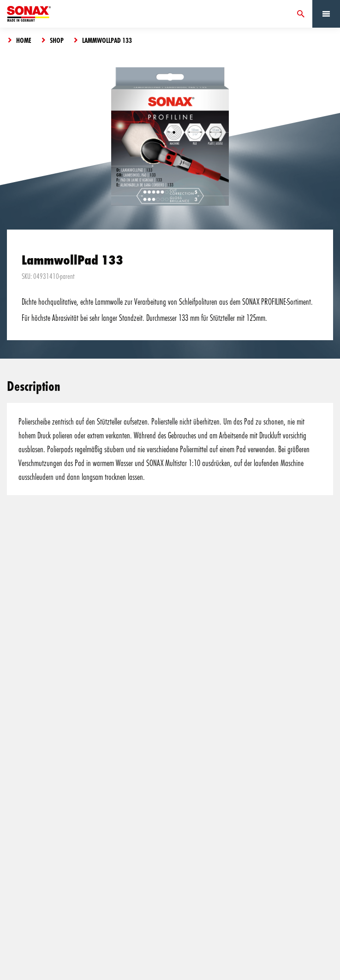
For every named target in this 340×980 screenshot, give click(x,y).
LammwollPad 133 (107, 40)
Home (24, 40)
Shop (57, 40)
